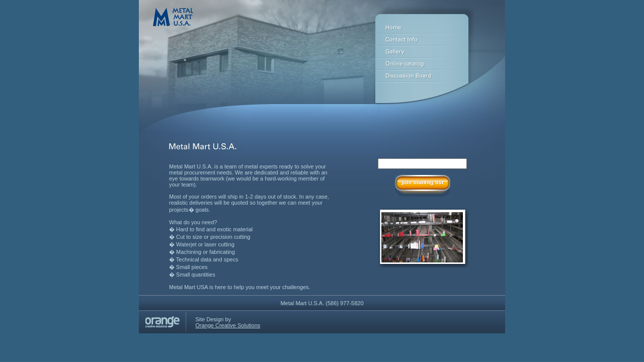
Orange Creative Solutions (228, 325)
